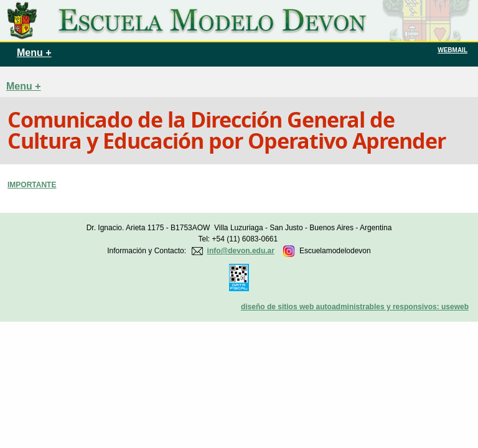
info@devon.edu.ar (241, 251)
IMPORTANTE (32, 185)
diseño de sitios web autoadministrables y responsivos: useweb (355, 307)
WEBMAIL (452, 50)
